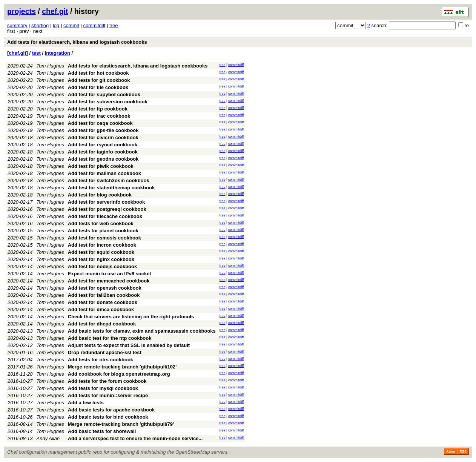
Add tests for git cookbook (99, 80)
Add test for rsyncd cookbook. (103, 145)
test (36, 53)
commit (71, 25)
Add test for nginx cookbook (101, 259)
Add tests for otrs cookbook (101, 360)
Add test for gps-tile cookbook (103, 130)
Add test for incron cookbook (102, 245)
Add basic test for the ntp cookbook (110, 338)
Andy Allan (48, 438)
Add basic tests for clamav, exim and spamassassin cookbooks (142, 331)
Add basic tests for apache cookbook (111, 410)
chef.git (55, 11)
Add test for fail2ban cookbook (104, 295)
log (56, 25)
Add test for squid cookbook (101, 252)
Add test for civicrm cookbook (103, 137)
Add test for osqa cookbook (100, 123)
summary (17, 25)
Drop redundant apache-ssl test (105, 352)
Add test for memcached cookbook (109, 281)
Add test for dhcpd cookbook (102, 324)
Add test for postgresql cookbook (107, 209)
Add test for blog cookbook (100, 195)
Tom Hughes (50, 66)
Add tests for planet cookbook (103, 231)
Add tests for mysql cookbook (103, 388)
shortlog (40, 25)
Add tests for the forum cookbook (107, 381)
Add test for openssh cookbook (105, 288)
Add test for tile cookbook (98, 87)
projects (21, 11)
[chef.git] (18, 53)
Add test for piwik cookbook (101, 166)
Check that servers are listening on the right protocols (131, 317)
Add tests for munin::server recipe (108, 395)
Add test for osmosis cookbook (104, 238)
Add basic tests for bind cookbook (108, 417)
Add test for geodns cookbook (103, 159)
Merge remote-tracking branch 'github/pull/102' (122, 367)
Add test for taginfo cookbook (103, 152)
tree (114, 25)
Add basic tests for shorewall (102, 431)
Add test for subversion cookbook (108, 102)
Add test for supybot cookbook (104, 94)
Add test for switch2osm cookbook (109, 180)
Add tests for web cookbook (101, 223)
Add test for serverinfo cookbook (106, 202)
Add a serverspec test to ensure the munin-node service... (135, 438)
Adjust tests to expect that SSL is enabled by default (129, 345)
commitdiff (94, 25)
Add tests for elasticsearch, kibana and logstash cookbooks (77, 42)
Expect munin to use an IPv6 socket (110, 274)
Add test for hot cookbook (98, 73)
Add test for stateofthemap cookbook (111, 188)
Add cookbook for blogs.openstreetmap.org (119, 374)
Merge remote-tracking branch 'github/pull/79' (121, 424)
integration (58, 53)
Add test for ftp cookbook (98, 109)
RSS (463, 451)
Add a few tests (86, 403)
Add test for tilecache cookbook (105, 216)
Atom (451, 451)
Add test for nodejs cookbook (102, 266)
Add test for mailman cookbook (104, 173)
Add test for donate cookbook (103, 302)
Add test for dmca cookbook (101, 309)
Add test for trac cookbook (99, 116)
